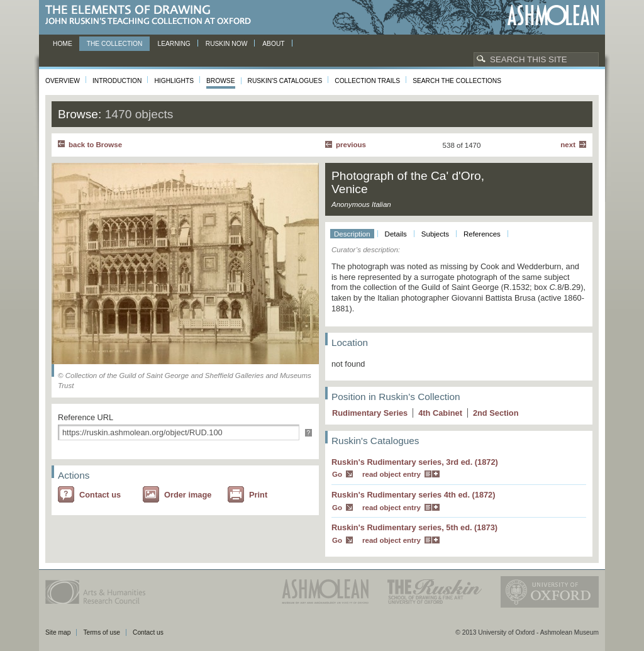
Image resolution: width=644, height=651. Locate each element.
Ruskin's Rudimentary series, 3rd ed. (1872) (415, 462)
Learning (174, 44)
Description (352, 234)
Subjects (435, 234)
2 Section (496, 413)
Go (337, 474)
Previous (351, 145)
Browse (221, 81)
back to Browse (95, 145)
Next (568, 145)
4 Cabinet (440, 413)
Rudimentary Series (370, 413)
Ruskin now (227, 44)
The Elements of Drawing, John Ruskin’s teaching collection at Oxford (152, 15)
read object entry (391, 474)
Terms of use (102, 632)
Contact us (100, 495)
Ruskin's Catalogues (285, 81)
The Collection (115, 44)
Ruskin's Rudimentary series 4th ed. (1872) (414, 495)
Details (396, 234)
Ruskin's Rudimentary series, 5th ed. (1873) (414, 527)
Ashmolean (553, 15)
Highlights (174, 81)
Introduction (117, 81)
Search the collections (457, 81)
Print (258, 495)
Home (63, 44)
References (482, 234)
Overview (63, 81)
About (273, 44)
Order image (188, 495)
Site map (58, 632)
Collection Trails (367, 81)
